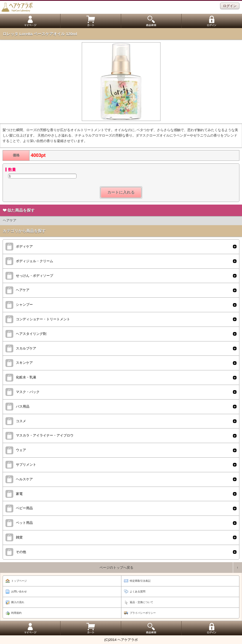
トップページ (19, 581)
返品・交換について (141, 602)
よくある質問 (138, 591)
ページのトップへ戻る (116, 568)
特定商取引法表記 (140, 581)
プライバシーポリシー (143, 613)
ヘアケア (10, 220)
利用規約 (16, 613)
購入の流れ (18, 602)
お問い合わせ (19, 591)
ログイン (230, 6)
